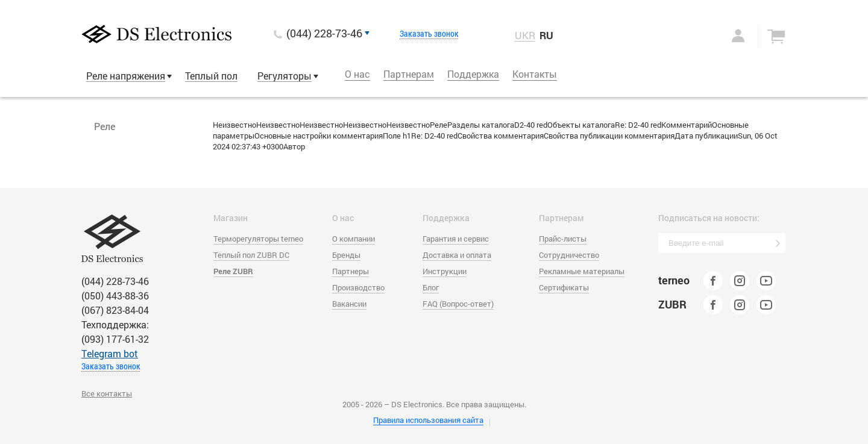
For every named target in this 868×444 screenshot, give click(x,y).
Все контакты (107, 393)
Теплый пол (211, 76)
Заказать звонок (429, 34)
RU (546, 35)
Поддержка (473, 74)
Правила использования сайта (428, 420)
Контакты (535, 74)
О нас (357, 74)
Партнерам (409, 74)
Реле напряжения (126, 76)
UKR (525, 36)
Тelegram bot (110, 353)
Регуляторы (285, 76)
